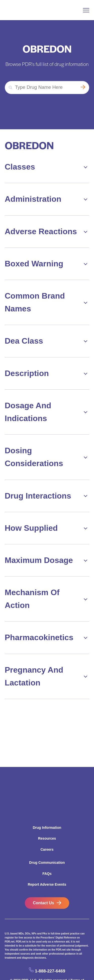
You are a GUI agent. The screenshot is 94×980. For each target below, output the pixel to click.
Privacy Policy (35, 966)
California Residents (36, 961)
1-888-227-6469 (50, 947)
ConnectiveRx (72, 966)
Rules (54, 966)
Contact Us (43, 879)
